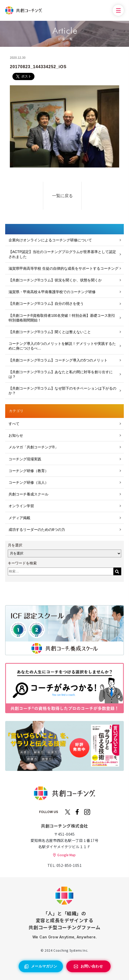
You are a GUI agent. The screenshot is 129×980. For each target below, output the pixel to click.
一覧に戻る (62, 196)
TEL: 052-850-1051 (64, 865)
